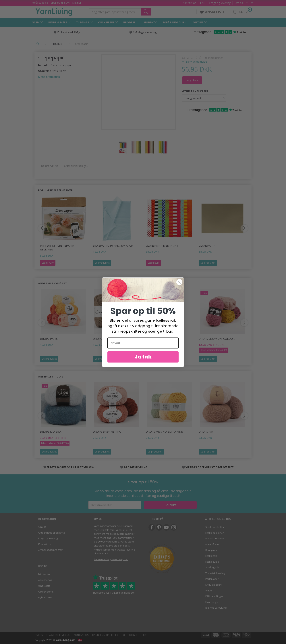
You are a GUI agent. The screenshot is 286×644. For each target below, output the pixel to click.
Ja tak (143, 361)
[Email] (143, 347)
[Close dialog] (179, 286)
